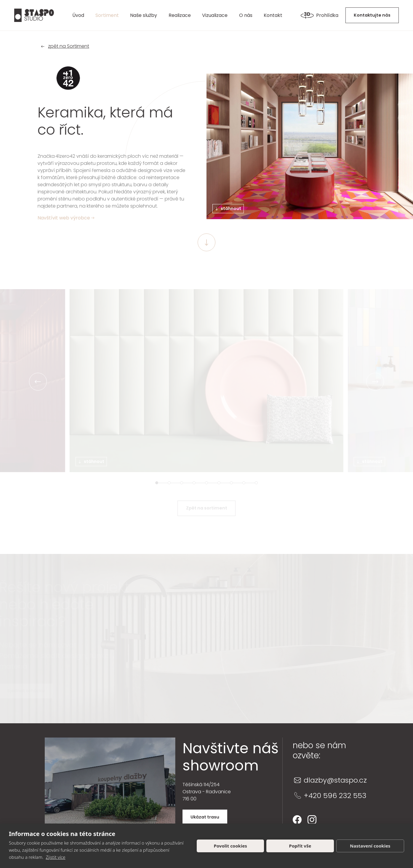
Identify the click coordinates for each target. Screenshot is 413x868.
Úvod (78, 15)
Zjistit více (55, 857)
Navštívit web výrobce (65, 218)
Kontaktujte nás (372, 15)
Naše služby (144, 15)
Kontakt (273, 15)
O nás (246, 15)
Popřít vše (300, 846)
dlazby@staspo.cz (335, 780)
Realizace (180, 15)
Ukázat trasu (205, 817)
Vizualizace (215, 15)
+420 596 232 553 (335, 795)
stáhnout (229, 208)
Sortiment (107, 15)
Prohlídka (320, 15)
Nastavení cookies (370, 846)
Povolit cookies (230, 846)
